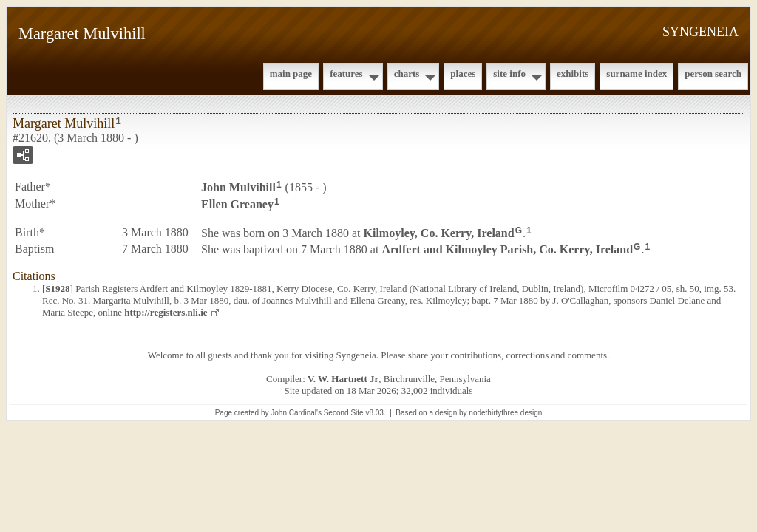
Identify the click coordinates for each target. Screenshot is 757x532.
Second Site (344, 413)
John (238, 187)
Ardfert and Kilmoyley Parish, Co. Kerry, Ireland (507, 249)
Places (463, 74)
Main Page (291, 74)
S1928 (57, 289)
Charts (407, 74)
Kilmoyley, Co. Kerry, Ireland (439, 232)
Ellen (237, 204)
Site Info (509, 74)
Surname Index (637, 74)
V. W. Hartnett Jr (343, 379)
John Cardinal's (296, 413)
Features (346, 74)
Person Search (713, 74)
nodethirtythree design (505, 413)
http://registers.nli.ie (166, 312)
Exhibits (573, 74)
